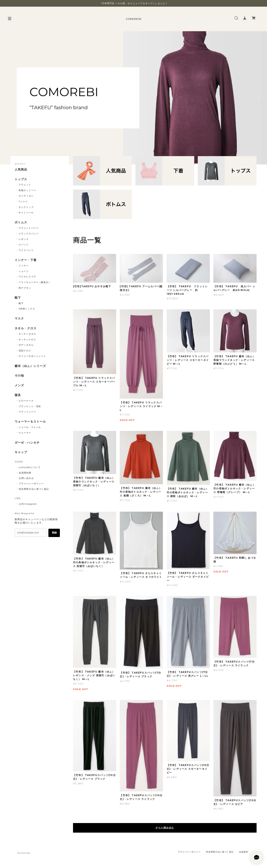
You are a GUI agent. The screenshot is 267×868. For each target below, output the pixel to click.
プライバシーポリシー (31, 484)
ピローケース (26, 401)
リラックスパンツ (29, 234)
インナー (24, 266)
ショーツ (24, 271)
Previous (9, 98)
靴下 (18, 298)
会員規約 (244, 852)
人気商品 (21, 170)
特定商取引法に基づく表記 (34, 489)
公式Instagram (28, 504)
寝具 (18, 395)
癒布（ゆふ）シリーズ (30, 366)
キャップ (21, 452)
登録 (54, 533)
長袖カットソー (27, 190)
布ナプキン (25, 288)
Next (258, 98)
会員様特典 (25, 473)
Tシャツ (23, 201)
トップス (21, 179)
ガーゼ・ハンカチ (27, 443)
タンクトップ (26, 207)
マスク (19, 319)
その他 (19, 376)
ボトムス (21, 222)
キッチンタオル (27, 334)
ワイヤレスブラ (27, 277)
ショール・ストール (30, 427)
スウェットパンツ (29, 228)
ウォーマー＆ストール (30, 422)
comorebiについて (30, 467)
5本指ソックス (27, 309)
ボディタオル (26, 345)
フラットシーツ (27, 412)
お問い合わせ (26, 478)
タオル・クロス (26, 328)
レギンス (24, 239)
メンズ (19, 385)
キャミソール (26, 213)
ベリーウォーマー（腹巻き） (35, 282)
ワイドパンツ (26, 250)
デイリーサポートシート (32, 356)
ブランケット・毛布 (30, 406)
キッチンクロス (27, 339)
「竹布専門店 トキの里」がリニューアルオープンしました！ (134, 3)
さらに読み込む (165, 828)
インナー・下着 (26, 260)
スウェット (25, 185)
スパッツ (24, 245)
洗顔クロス (25, 351)
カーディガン (26, 196)
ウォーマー (25, 433)
